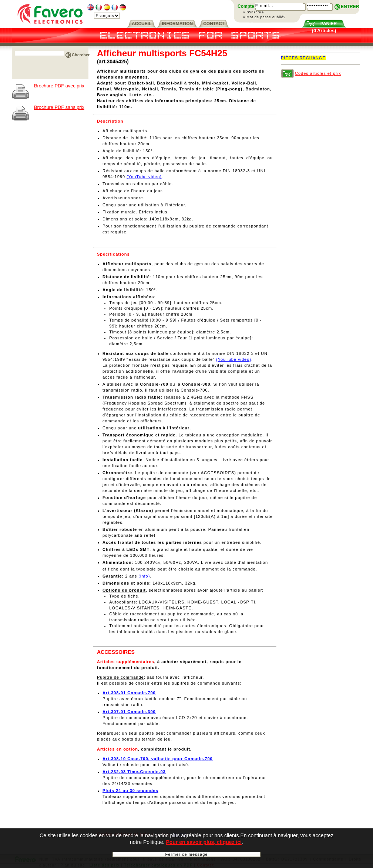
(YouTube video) (144, 177)
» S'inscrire (253, 12)
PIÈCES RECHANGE (303, 58)
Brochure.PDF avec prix (59, 86)
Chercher (81, 55)
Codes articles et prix (318, 73)
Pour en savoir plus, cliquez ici (204, 844)
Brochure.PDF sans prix (59, 107)
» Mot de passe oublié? (264, 17)
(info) (144, 576)
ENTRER (350, 7)
